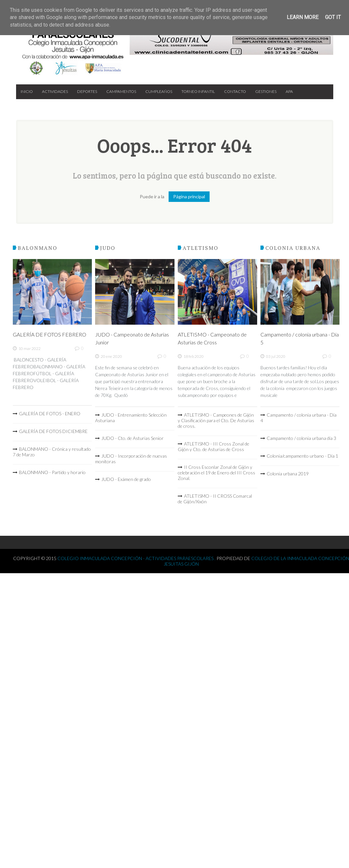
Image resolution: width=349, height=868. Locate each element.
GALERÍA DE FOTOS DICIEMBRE (53, 431)
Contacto (235, 91)
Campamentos (121, 91)
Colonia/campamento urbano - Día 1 (302, 456)
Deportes (87, 91)
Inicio (27, 91)
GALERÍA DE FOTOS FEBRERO (50, 334)
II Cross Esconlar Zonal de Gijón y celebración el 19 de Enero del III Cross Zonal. (216, 473)
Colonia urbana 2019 (288, 474)
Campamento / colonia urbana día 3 (301, 438)
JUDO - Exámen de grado (126, 479)
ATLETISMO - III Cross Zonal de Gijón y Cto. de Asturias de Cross (214, 446)
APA (289, 91)
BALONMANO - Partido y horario (52, 472)
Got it (333, 17)
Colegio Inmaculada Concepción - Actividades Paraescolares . (137, 558)
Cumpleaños (159, 91)
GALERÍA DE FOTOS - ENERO (50, 413)
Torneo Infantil (198, 91)
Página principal (189, 196)
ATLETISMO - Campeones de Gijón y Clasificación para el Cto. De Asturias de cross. (216, 420)
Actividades (55, 91)
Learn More (303, 17)
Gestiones (266, 91)
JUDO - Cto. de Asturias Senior (133, 438)
